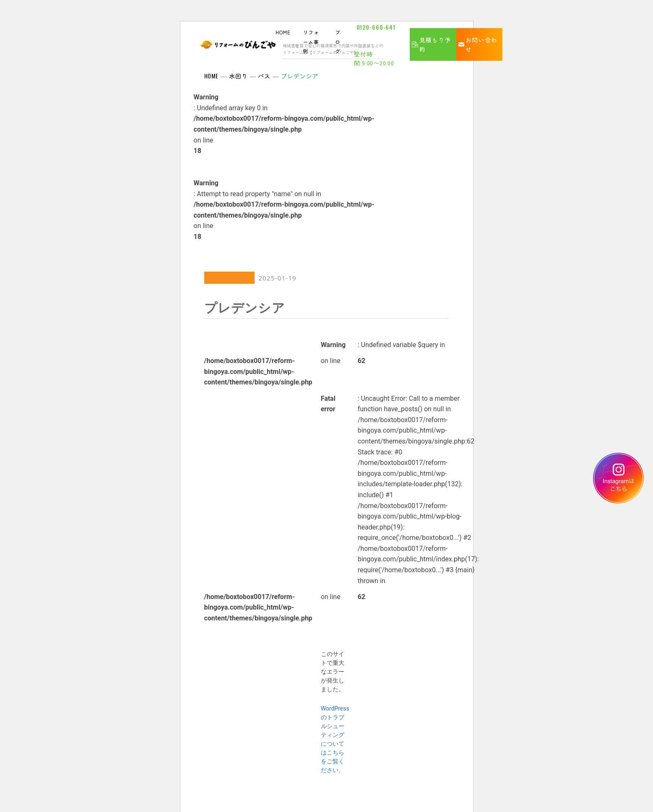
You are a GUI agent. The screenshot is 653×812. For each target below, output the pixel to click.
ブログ (338, 42)
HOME (283, 32)
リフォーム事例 (311, 42)
